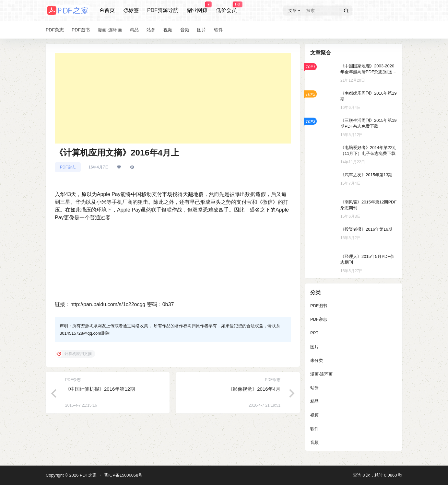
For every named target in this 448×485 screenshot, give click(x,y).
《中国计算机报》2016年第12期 (100, 389)
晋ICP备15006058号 (123, 475)
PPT (314, 333)
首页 (107, 10)
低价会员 (226, 7)
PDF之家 (88, 475)
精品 (314, 401)
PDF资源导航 (163, 10)
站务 (314, 388)
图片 (314, 347)
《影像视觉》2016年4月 (254, 389)
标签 (131, 10)
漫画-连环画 (321, 374)
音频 (314, 442)
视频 (314, 415)
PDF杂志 (68, 167)
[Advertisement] (173, 98)
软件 (314, 429)
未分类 (317, 360)
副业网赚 (197, 7)
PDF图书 (319, 306)
